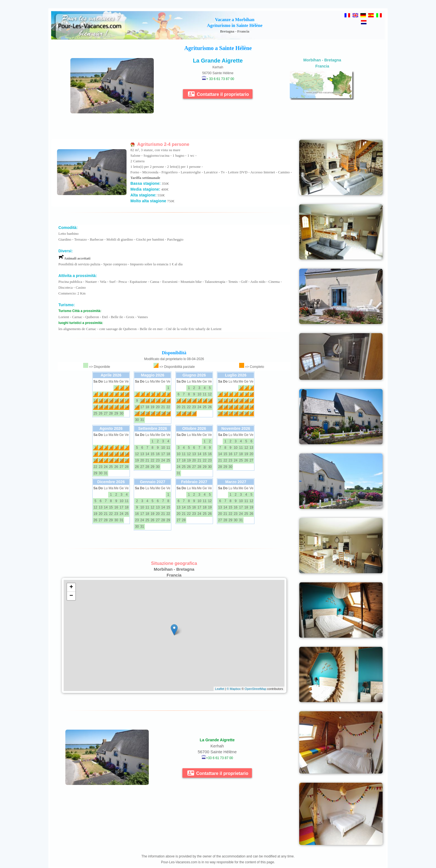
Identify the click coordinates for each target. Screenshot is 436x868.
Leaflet (220, 689)
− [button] (71, 596)
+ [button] (71, 587)
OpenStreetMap (256, 689)
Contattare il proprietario (218, 94)
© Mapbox (234, 689)
